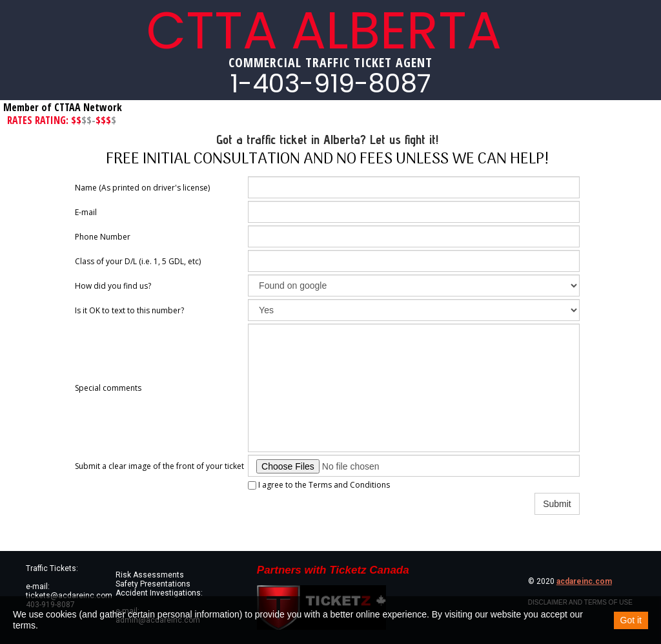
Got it (631, 620)
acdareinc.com (584, 581)
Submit (557, 504)
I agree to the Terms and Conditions (319, 485)
